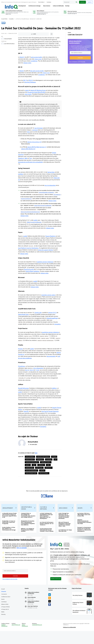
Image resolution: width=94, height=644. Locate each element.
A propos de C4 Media (5, 623)
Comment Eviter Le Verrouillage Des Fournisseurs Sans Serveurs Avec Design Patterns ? (28, 526)
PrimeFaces (22, 374)
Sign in (89, 2)
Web (26, 162)
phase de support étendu (48, 256)
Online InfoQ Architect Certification (34, 606)
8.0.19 (27, 377)
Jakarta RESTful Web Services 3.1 (37, 151)
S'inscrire (4, 604)
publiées (21, 178)
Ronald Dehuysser (24, 396)
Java (3, 24)
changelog (57, 331)
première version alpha (49, 302)
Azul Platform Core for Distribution (33, 254)
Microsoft (49, 475)
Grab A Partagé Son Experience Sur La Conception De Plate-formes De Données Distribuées (64, 527)
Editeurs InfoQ (5, 617)
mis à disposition (38, 375)
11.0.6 (37, 377)
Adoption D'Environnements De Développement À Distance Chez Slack (84, 532)
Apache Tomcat (30, 467)
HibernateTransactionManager (43, 210)
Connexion (4, 607)
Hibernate (41, 473)
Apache (42, 478)
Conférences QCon (6, 609)
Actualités (12, 20)
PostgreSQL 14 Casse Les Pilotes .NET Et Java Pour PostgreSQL (9, 533)
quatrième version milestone (50, 339)
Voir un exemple (84, 51)
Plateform (21, 162)
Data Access (39, 475)
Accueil (3, 601)
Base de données (44, 481)
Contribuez (4, 614)
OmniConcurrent (29, 276)
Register (82, 2)
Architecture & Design (33, 6)
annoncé (35, 134)
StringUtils (24, 201)
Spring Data (51, 176)
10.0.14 (32, 377)
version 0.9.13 (52, 319)
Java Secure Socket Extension (50, 419)
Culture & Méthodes (57, 6)
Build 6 (22, 73)
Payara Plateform (51, 243)
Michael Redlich (8, 40)
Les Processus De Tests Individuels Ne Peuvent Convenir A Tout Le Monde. (47, 541)
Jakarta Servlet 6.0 (25, 362)
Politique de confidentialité (69, 641)
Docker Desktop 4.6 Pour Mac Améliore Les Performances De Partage (9, 539)
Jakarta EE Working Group (38, 94)
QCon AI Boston (32, 610)
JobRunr (54, 396)
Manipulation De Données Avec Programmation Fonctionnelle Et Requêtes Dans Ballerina (28, 534)
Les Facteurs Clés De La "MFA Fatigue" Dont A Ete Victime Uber (84, 525)
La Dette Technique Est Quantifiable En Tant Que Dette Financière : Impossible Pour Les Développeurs (46, 527)
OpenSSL (26, 419)
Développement (30, 464)
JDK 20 (31, 82)
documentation (23, 365)
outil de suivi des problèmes (37, 365)
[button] (80, 59)
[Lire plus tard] (28, 35)
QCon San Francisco (33, 619)
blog (29, 136)
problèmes (34, 63)
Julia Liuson (28, 98)
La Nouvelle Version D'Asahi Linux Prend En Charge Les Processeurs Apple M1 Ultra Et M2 (10, 526)
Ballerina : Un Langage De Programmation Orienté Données (28, 541)
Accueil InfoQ (5, 20)
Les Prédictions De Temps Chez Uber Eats (65, 541)
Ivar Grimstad (39, 132)
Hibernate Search (46, 470)
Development (21, 6)
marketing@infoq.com (37, 639)
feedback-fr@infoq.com (5, 639)
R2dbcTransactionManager (34, 227)
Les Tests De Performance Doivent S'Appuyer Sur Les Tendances (47, 534)
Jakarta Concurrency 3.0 (34, 146)
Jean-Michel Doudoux (10, 45)
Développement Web (31, 481)
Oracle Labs (38, 319)
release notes (27, 65)
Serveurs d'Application (32, 470)
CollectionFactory (32, 203)
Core (31, 162)
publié (35, 225)
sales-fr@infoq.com (16, 639)
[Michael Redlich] (3, 40)
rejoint (27, 94)
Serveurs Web (30, 475)
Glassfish (49, 467)
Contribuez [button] (49, 2)
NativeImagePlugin (52, 325)
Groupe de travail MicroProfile (36, 96)
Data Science (45, 6)
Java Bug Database (32, 84)
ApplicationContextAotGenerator (31, 216)
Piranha (21, 356)
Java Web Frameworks (32, 478)
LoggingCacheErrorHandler (46, 197)
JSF (56, 467)
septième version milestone (45, 268)
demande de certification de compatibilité (31, 166)
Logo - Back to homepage (8, 6)
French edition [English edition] (41, 2)
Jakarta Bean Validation (33, 278)
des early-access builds (37, 73)
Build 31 (22, 59)
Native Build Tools (24, 321)
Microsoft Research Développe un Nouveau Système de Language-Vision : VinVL (65, 535)
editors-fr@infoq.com (25, 639)
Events (3, 612)
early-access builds (37, 59)
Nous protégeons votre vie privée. (77, 63)
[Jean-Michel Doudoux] (3, 45)
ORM (48, 473)
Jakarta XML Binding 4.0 (28, 153)
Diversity (4, 627)
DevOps (66, 6)
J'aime (23, 35)
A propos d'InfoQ (6, 619)
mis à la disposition (50, 189)
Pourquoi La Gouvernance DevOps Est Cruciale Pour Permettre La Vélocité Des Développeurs (84, 540)
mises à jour (38, 61)
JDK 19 (25, 82)
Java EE (28, 473)
